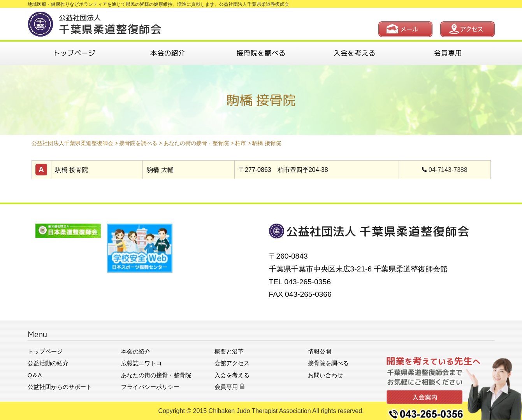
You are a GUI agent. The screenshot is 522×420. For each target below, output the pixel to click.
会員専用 (448, 53)
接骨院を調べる (261, 53)
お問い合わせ (325, 375)
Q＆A (35, 375)
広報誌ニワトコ (141, 363)
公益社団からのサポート (60, 387)
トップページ (74, 53)
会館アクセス (232, 363)
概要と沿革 (229, 351)
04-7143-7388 (448, 170)
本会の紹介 (168, 53)
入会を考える (355, 53)
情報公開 (320, 351)
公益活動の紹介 (48, 363)
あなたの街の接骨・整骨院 (156, 375)
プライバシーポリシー (150, 387)
